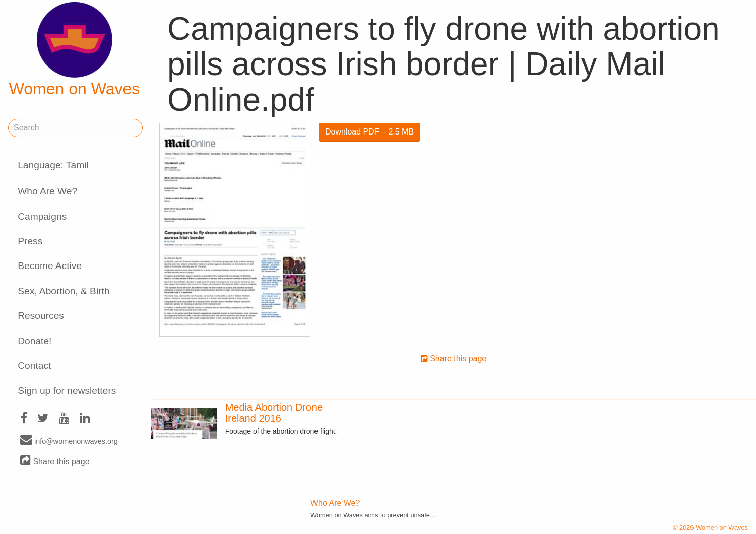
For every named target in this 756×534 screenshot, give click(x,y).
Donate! (35, 341)
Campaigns (42, 216)
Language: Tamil (53, 165)
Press (30, 241)
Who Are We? (47, 191)
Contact (34, 365)
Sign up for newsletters (67, 391)
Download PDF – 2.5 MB (369, 132)
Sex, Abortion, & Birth (64, 291)
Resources (41, 316)
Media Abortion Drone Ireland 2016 (274, 413)
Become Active (50, 266)
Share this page (55, 461)
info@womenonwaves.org (69, 441)
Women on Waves (75, 50)
